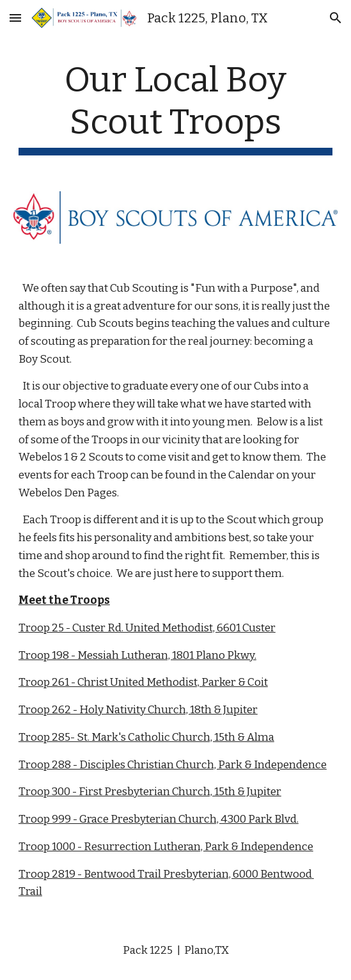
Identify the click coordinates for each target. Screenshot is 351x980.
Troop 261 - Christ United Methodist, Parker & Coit (143, 682)
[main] (175, 107)
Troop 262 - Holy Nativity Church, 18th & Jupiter (138, 710)
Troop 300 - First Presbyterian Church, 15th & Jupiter (150, 792)
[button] (15, 18)
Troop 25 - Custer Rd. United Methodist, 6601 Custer (147, 628)
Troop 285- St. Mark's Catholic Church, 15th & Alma (146, 737)
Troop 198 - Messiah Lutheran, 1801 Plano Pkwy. (137, 655)
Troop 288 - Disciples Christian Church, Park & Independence (173, 765)
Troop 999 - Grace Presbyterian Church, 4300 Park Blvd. (159, 819)
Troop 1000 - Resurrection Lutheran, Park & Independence (166, 847)
